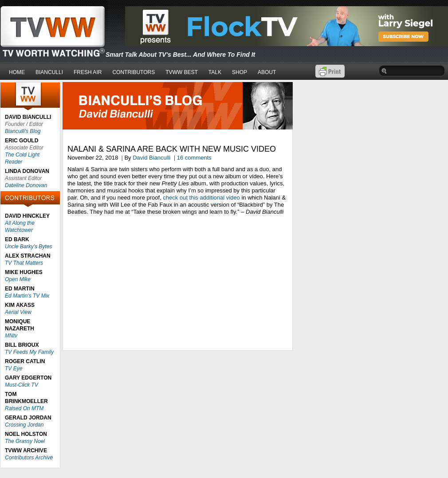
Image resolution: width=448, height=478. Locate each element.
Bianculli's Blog (23, 131)
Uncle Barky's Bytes (28, 247)
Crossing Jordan (24, 425)
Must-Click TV (22, 385)
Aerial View (18, 312)
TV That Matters (24, 263)
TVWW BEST (182, 72)
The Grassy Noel (25, 441)
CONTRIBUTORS (134, 72)
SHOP (240, 72)
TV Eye (14, 368)
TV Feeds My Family (29, 352)
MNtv (11, 336)
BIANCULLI (49, 72)
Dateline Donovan (26, 185)
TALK (215, 72)
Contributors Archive (29, 458)
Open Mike (18, 279)
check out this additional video (201, 198)
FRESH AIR (88, 72)
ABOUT (267, 72)
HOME (17, 72)
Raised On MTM (24, 408)
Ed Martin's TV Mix (27, 296)
